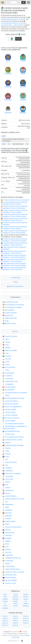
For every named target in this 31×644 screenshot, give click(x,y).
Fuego (6, 321)
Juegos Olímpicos (10, 496)
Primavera (7, 535)
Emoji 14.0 (15, 623)
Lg (5, 604)
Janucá (6, 493)
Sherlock (7, 549)
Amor (6, 345)
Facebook (8, 74)
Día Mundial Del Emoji (11, 431)
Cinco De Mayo (9, 367)
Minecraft (7, 513)
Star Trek (7, 552)
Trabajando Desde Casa (12, 558)
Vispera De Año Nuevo (11, 569)
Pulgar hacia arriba (10, 318)
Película (6, 530)
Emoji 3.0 (26, 616)
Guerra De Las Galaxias (12, 474)
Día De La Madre (9, 409)
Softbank (26, 604)
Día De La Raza (9, 412)
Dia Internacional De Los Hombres (15, 393)
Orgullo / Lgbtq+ (9, 521)
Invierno (6, 488)
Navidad (7, 518)
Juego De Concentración (15, 286)
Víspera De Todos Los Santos (13, 572)
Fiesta (6, 451)
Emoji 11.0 (26, 618)
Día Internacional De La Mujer (13, 398)
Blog (15, 282)
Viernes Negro (8, 566)
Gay (5, 465)
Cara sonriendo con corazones (13, 305)
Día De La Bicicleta (10, 415)
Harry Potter (8, 479)
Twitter (23, 74)
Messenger (15, 599)
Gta (5, 459)
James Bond (8, 490)
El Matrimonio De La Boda (12, 440)
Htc (26, 601)
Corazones (7, 376)
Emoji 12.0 (5, 621)
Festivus (7, 448)
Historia (6, 482)
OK (9, 144)
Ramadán (7, 538)
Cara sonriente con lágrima (12, 307)
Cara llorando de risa (10, 302)
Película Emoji (8, 533)
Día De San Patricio (10, 401)
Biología (7, 348)
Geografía (7, 468)
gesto (4, 136)
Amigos (6, 342)
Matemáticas (8, 504)
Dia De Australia (9, 578)
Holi (5, 485)
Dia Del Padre (8, 390)
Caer (5, 353)
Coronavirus (8, 379)
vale (27, 144)
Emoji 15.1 (5, 625)
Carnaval (7, 356)
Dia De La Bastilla (10, 580)
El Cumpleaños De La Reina (13, 437)
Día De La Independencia (12, 407)
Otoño (6, 524)
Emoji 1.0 (5, 616)
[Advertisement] (15, 43)
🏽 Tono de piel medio (6, 25)
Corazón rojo (8, 315)
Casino (6, 364)
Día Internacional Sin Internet (13, 424)
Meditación (7, 510)
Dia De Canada (9, 387)
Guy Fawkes (8, 476)
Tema (15, 331)
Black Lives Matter (10, 350)
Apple (8, 61)
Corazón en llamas (10, 313)
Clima (6, 370)
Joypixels (23, 100)
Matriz (6, 507)
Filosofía (7, 454)
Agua (6, 339)
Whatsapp (8, 100)
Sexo (6, 547)
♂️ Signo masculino (18, 25)
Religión (7, 541)
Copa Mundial (8, 373)
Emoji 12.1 (15, 621)
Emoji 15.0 (26, 623)
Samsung (8, 87)
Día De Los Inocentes (11, 418)
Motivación (7, 516)
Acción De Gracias (10, 336)
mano (4, 144)
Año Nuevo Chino (10, 575)
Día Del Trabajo (9, 421)
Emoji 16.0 (15, 625)
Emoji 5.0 (16, 618)
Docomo (15, 606)
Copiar (18, 38)
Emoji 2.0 (16, 616)
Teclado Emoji (15, 278)
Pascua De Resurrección (12, 527)
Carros (6, 362)
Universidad (8, 561)
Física (6, 457)
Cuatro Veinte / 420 (10, 381)
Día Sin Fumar (9, 434)
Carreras (7, 359)
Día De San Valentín (10, 404)
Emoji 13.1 (5, 623)
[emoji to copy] (12, 39)
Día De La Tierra (9, 583)
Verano (6, 564)
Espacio (6, 443)
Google (23, 61)
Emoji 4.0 (5, 618)
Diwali (6, 395)
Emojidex (23, 113)
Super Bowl (8, 555)
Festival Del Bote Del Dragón (13, 445)
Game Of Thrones (10, 462)
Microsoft (23, 87)
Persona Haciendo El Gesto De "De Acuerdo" (15, 200)
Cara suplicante (9, 310)
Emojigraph (26, 606)
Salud (6, 544)
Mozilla (15, 604)
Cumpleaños (8, 384)
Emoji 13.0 (26, 621)
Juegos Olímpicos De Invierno (13, 499)
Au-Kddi (5, 606)
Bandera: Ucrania (9, 323)
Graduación (8, 471)
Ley (5, 502)
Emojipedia (5, 608)
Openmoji (8, 113)
